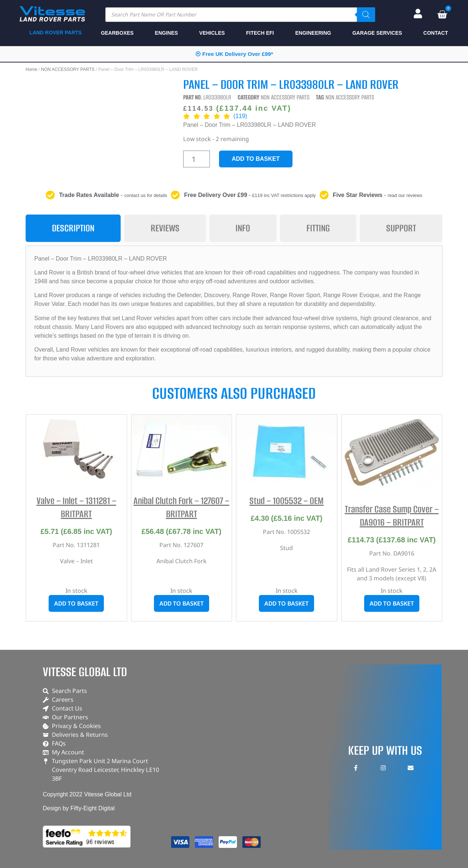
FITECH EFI (260, 33)
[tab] (73, 228)
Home (31, 69)
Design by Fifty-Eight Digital (79, 808)
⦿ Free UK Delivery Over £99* (234, 54)
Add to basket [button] (76, 603)
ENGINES (167, 33)
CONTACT (436, 33)
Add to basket (256, 159)
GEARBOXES (117, 33)
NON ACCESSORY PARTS (68, 69)
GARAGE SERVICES (377, 33)
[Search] (366, 15)
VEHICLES (212, 33)
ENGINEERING (313, 33)
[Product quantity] (197, 159)
